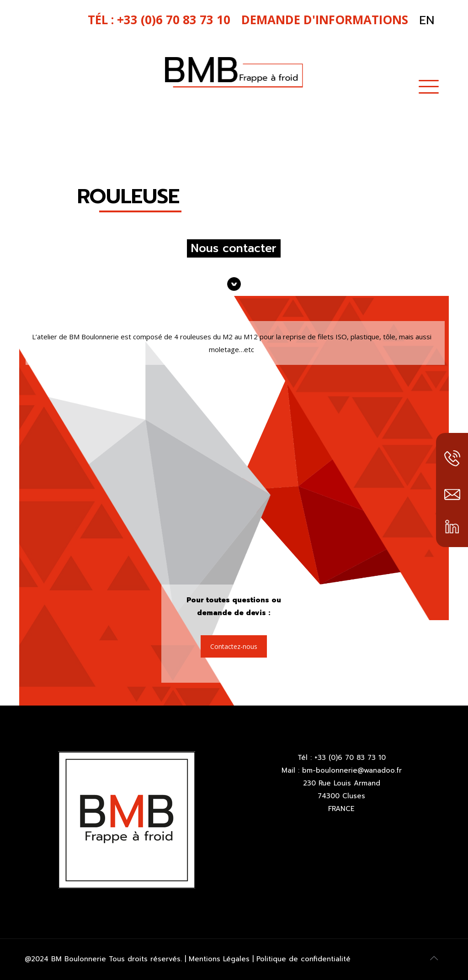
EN (427, 20)
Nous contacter (234, 248)
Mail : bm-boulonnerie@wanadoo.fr (342, 770)
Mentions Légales (221, 959)
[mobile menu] (429, 85)
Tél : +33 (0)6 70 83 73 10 (342, 758)
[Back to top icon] (434, 958)
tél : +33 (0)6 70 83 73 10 (159, 20)
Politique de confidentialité (302, 959)
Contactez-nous (234, 646)
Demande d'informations (325, 20)
